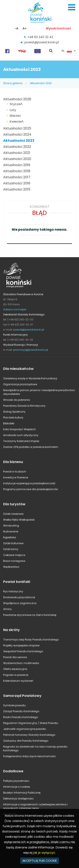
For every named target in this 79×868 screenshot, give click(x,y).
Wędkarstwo (11, 567)
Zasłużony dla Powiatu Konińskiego (26, 741)
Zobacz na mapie (15, 309)
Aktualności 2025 (17, 128)
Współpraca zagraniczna (20, 603)
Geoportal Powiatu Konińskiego (23, 651)
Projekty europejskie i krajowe (21, 645)
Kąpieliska (10, 537)
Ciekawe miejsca (14, 555)
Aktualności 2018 (17, 171)
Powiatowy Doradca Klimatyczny (24, 406)
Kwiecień (17, 121)
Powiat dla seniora (15, 657)
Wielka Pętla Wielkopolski (19, 520)
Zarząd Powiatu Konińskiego (21, 711)
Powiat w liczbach (15, 472)
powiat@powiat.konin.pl (42, 42)
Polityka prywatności (16, 781)
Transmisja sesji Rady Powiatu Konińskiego (31, 640)
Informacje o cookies (17, 787)
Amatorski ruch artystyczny (21, 435)
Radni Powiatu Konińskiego (21, 717)
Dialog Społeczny (14, 412)
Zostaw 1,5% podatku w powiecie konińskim (31, 447)
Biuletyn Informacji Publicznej (22, 793)
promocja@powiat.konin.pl (31, 350)
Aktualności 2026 (17, 99)
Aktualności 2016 (17, 183)
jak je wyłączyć (44, 853)
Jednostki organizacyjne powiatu (25, 729)
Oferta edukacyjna (15, 669)
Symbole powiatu (14, 705)
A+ (25, 28)
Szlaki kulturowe (13, 543)
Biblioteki (9, 423)
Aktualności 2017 (17, 177)
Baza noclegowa (14, 561)
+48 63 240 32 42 (40, 37)
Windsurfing (11, 526)
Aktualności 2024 (17, 134)
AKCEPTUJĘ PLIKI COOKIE (40, 861)
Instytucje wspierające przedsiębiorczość (29, 483)
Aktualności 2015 (17, 189)
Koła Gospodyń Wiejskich (19, 429)
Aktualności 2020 (17, 159)
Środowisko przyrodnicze (19, 597)
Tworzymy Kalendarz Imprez (21, 441)
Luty (13, 110)
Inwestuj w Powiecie (16, 477)
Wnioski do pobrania (17, 400)
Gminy (7, 609)
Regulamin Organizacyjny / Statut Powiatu (31, 723)
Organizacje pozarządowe (20, 384)
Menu (72, 7)
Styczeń (16, 104)
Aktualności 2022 (17, 147)
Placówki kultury (13, 417)
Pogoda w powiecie (16, 675)
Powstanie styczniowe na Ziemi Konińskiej (30, 615)
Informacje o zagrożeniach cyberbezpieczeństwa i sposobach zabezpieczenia (35, 806)
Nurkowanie (11, 531)
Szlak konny (11, 549)
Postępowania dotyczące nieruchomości (29, 756)
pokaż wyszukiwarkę (51, 51)
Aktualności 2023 (41, 83)
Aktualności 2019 (17, 165)
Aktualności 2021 (17, 153)
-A (16, 28)
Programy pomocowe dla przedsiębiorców (31, 489)
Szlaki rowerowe (13, 514)
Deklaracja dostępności (18, 799)
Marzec (15, 116)
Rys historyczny (13, 591)
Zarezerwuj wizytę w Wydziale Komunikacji (30, 378)
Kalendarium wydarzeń (18, 681)
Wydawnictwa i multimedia (21, 663)
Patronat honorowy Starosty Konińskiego (29, 735)
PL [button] (67, 51)
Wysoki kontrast (58, 28)
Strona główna (13, 83)
